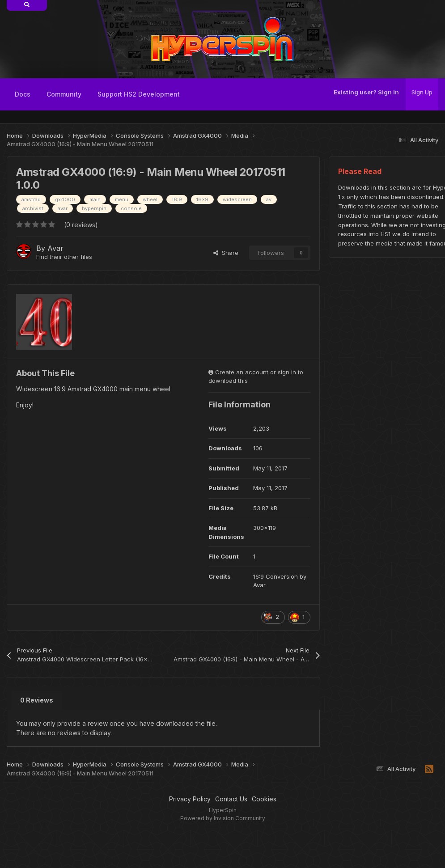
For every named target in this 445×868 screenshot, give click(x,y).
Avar (55, 248)
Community (64, 94)
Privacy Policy (190, 799)
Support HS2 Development (139, 94)
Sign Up (422, 92)
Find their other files (64, 257)
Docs (23, 94)
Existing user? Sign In (366, 92)
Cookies (264, 799)
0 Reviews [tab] (37, 700)
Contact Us (231, 799)
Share (226, 253)
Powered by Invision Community (223, 818)
